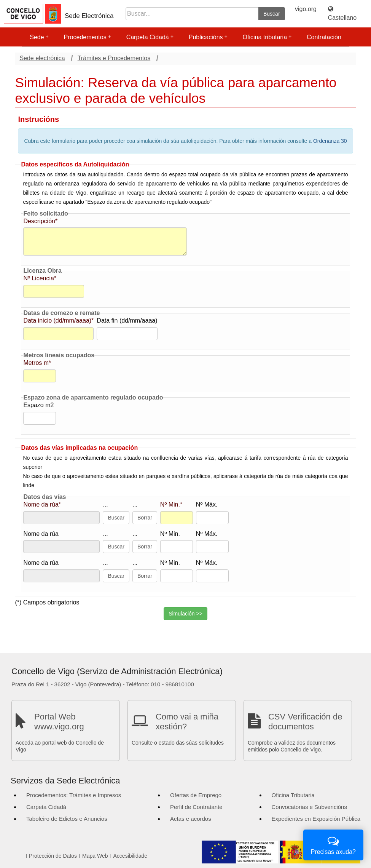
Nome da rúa (41, 534)
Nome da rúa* (42, 504)
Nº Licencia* (40, 278)
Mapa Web (95, 856)
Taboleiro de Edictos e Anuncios (67, 819)
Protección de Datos (53, 856)
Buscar (272, 14)
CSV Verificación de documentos (305, 722)
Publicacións (208, 37)
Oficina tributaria (267, 37)
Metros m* (37, 363)
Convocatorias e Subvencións (309, 807)
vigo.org (306, 9)
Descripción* (40, 221)
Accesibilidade (131, 856)
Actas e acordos (191, 819)
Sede (39, 37)
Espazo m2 (38, 405)
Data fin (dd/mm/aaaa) (127, 321)
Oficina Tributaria (293, 795)
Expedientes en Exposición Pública (316, 819)
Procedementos (88, 37)
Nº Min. (170, 534)
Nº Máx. (207, 504)
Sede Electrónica (89, 16)
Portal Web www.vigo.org (59, 722)
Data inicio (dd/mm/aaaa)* (58, 321)
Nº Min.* (171, 504)
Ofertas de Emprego (196, 795)
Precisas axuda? (333, 844)
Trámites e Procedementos (114, 58)
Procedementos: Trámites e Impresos (74, 795)
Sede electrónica (42, 58)
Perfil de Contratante (196, 807)
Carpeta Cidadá (150, 37)
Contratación (324, 37)
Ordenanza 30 (330, 141)
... (105, 504)
